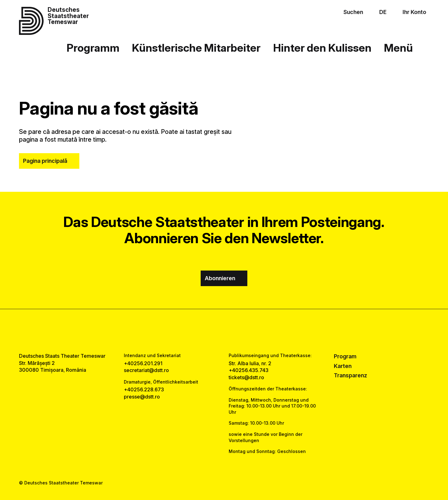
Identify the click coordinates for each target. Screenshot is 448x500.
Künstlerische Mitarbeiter (196, 48)
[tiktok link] (243, 331)
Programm (93, 48)
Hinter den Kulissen (322, 48)
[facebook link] (206, 331)
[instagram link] (224, 331)
